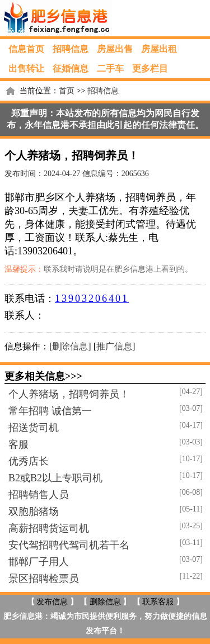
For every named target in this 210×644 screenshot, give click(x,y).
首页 (67, 91)
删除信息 (70, 346)
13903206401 (92, 299)
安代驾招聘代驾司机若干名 (69, 545)
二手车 (110, 68)
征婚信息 (71, 68)
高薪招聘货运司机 (49, 528)
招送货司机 (34, 428)
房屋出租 (159, 49)
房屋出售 (115, 49)
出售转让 (26, 68)
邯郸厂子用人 (39, 562)
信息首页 (26, 49)
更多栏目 (150, 68)
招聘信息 (71, 49)
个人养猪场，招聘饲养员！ (69, 394)
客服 (18, 444)
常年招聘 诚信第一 (50, 411)
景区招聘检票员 (44, 579)
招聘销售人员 (39, 495)
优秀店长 (29, 461)
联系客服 (158, 602)
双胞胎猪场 (34, 512)
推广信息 (114, 346)
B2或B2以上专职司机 (55, 478)
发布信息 (52, 602)
